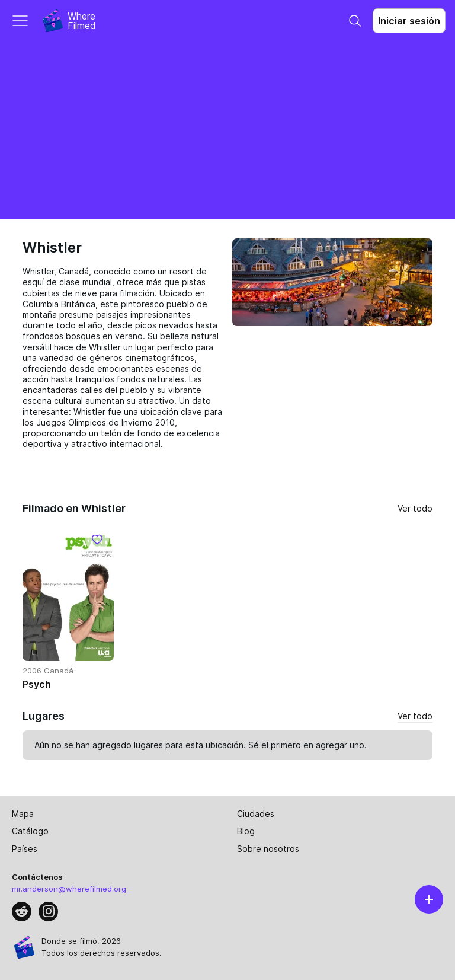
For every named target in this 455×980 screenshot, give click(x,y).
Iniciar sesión (409, 21)
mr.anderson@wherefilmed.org (69, 889)
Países (25, 849)
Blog (246, 831)
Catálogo (30, 831)
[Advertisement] (227, 130)
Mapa (23, 814)
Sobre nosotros (268, 849)
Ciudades (256, 814)
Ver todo (415, 508)
